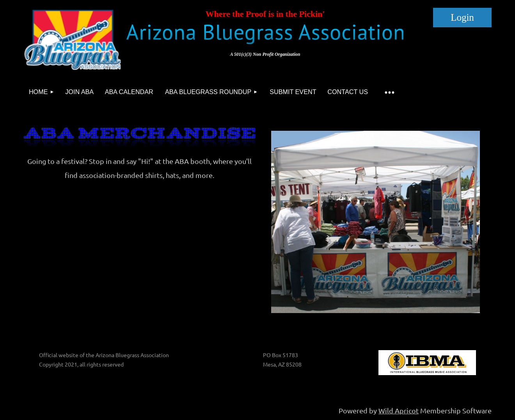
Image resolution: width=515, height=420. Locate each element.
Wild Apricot (399, 410)
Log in (462, 18)
